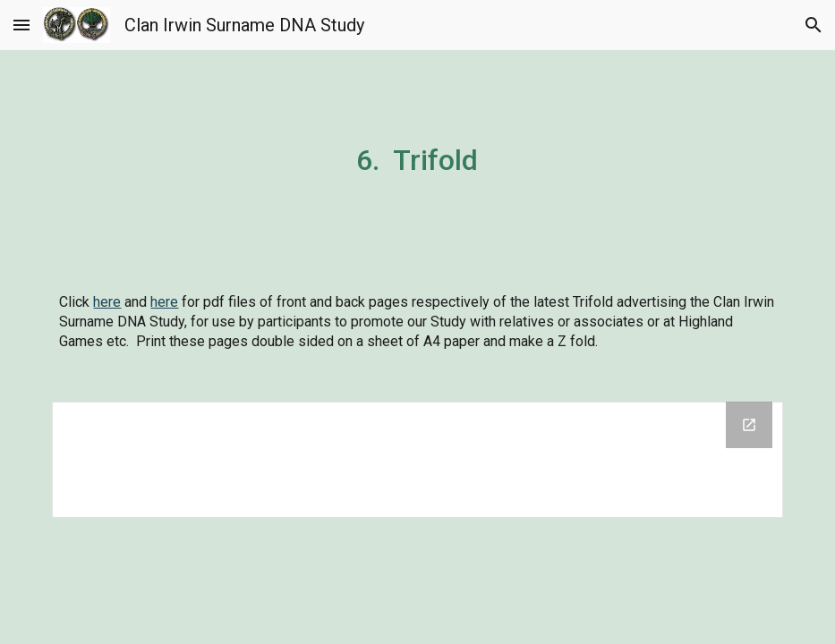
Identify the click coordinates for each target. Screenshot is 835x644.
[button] (21, 25)
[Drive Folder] (417, 460)
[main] (417, 157)
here (107, 302)
